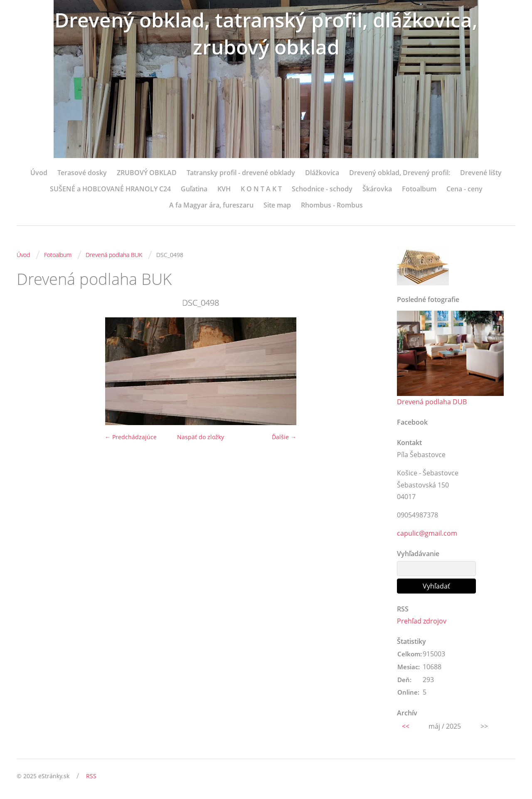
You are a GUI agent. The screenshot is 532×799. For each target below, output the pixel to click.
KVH (224, 189)
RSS (91, 776)
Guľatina (194, 189)
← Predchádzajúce (131, 437)
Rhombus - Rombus (332, 205)
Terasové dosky (82, 173)
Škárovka (377, 189)
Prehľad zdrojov (422, 621)
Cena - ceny (464, 189)
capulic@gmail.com (427, 533)
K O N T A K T (261, 189)
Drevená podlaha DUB (432, 402)
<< (406, 726)
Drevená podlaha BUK (114, 255)
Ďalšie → (284, 437)
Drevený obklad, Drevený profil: (400, 173)
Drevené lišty (481, 173)
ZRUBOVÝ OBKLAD (147, 173)
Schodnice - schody (322, 189)
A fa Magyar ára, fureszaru (211, 205)
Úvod (39, 173)
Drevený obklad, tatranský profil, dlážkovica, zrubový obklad (266, 33)
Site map (277, 205)
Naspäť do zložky (201, 437)
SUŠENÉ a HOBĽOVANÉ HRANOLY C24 (110, 189)
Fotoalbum (419, 189)
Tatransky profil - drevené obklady (241, 173)
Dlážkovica (322, 173)
